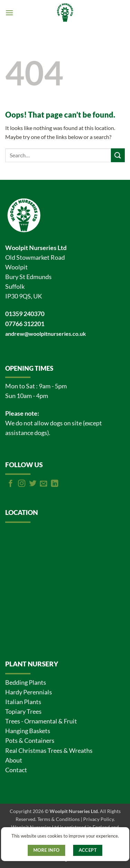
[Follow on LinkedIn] (55, 484)
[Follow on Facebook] (11, 484)
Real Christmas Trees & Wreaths (49, 751)
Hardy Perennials (29, 692)
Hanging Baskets (28, 731)
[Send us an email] (44, 484)
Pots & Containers (30, 741)
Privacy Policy (98, 819)
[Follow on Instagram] (22, 484)
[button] (9, 13)
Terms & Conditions (59, 819)
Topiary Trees (23, 712)
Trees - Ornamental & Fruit (41, 721)
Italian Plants (23, 702)
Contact (16, 770)
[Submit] (118, 155)
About (14, 760)
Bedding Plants (26, 682)
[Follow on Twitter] (33, 484)
